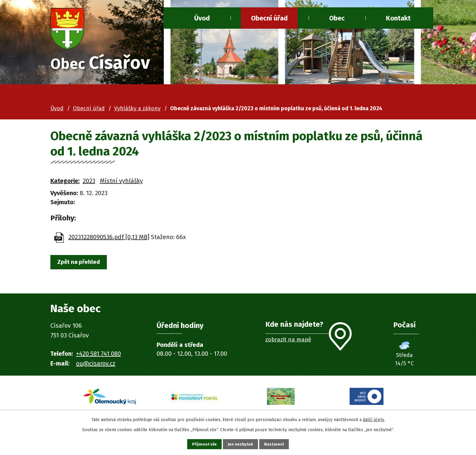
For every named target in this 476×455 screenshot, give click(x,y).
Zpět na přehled (82, 264)
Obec (337, 18)
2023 (89, 182)
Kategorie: (65, 182)
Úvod (202, 18)
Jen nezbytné (241, 444)
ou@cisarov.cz (96, 365)
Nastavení (278, 444)
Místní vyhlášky (121, 182)
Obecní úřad (269, 18)
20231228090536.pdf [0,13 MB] (109, 238)
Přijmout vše (201, 444)
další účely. (374, 419)
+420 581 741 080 (98, 355)
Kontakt (398, 18)
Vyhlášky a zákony (137, 110)
